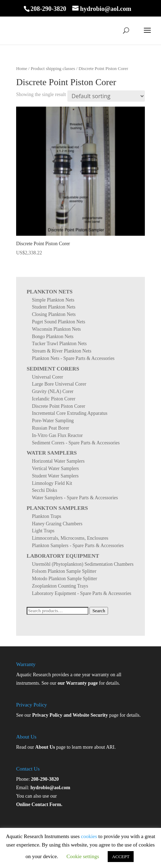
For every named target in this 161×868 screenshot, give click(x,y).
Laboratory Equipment (63, 556)
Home (22, 69)
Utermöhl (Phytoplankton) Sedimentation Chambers (83, 564)
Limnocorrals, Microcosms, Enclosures (70, 538)
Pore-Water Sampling (53, 421)
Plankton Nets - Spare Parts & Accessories (73, 358)
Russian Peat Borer (51, 428)
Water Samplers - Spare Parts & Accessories (75, 498)
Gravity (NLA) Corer (53, 391)
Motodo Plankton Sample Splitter (65, 579)
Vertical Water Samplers (55, 468)
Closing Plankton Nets (54, 314)
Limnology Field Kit (52, 483)
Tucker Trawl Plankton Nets (59, 344)
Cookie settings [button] (83, 856)
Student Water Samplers (55, 476)
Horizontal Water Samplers (58, 461)
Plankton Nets (50, 292)
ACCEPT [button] (121, 857)
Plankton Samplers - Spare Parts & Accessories (78, 546)
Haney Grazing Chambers (57, 524)
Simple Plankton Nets (53, 300)
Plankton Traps (47, 516)
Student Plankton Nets (54, 307)
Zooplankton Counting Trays (60, 586)
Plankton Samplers (57, 508)
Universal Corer (48, 377)
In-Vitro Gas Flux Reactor (57, 435)
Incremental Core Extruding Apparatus (70, 413)
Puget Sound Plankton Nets (59, 322)
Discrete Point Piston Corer (59, 406)
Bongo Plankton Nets (53, 337)
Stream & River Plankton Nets (62, 351)
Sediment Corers (53, 369)
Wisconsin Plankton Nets (56, 329)
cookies (89, 836)
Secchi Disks (45, 490)
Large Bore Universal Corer (59, 384)
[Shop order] (106, 96)
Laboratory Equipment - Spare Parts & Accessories (82, 593)
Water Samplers (52, 453)
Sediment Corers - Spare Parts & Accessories (76, 443)
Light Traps (43, 531)
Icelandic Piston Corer (54, 399)
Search (99, 611)
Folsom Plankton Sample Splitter (64, 571)
